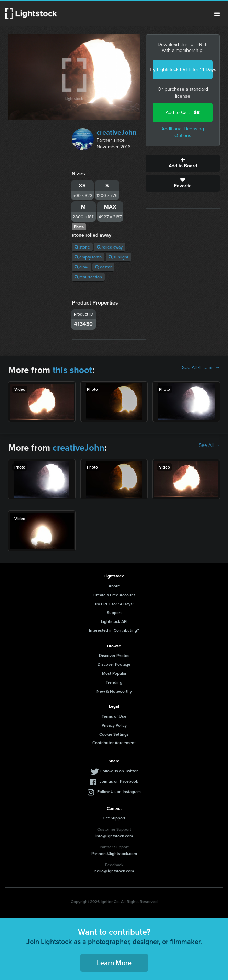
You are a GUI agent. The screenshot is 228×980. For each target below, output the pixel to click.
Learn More (114, 963)
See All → (209, 445)
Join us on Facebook (119, 781)
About (114, 586)
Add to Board (183, 163)
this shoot (72, 370)
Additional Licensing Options (183, 132)
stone (82, 247)
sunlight (118, 257)
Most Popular (114, 673)
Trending (114, 682)
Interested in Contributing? (114, 630)
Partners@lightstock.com (114, 853)
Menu (217, 14)
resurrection (88, 277)
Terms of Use (114, 716)
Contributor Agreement (114, 743)
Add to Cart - (183, 113)
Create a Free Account (114, 595)
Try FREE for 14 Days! (114, 604)
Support (114, 612)
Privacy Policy (114, 725)
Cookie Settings (114, 734)
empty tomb (88, 257)
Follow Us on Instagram (119, 791)
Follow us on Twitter (119, 771)
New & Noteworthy (114, 691)
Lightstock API (114, 621)
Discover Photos (114, 655)
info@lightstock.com (114, 836)
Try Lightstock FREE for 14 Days (183, 70)
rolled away (110, 247)
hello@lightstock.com (114, 871)
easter (103, 267)
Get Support (114, 818)
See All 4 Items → (201, 368)
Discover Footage (114, 664)
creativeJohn (117, 132)
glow (81, 267)
